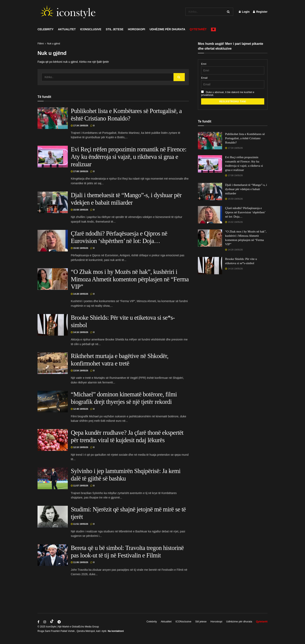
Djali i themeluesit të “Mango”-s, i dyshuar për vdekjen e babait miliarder (246, 189)
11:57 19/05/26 (79, 486)
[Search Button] (229, 12)
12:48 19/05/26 (79, 409)
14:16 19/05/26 (79, 332)
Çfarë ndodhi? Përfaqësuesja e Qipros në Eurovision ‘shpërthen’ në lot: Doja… (245, 212)
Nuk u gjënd (53, 44)
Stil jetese (115, 29)
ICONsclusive (91, 29)
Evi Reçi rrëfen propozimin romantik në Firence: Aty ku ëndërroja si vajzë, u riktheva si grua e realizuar (129, 157)
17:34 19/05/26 (79, 126)
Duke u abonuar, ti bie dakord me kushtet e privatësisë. (228, 93)
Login (244, 12)
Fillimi (41, 44)
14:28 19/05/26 (79, 294)
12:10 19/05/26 (79, 447)
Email (204, 78)
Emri (204, 64)
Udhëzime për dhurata (168, 29)
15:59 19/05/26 (79, 210)
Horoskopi (137, 29)
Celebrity (45, 29)
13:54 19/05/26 (79, 371)
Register (260, 12)
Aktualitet (67, 29)
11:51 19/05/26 (79, 524)
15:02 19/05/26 (79, 248)
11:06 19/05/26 (79, 562)
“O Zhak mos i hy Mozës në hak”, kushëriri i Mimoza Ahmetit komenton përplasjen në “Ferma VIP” (130, 279)
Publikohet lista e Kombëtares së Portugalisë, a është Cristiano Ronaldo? (245, 138)
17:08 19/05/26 (79, 171)
